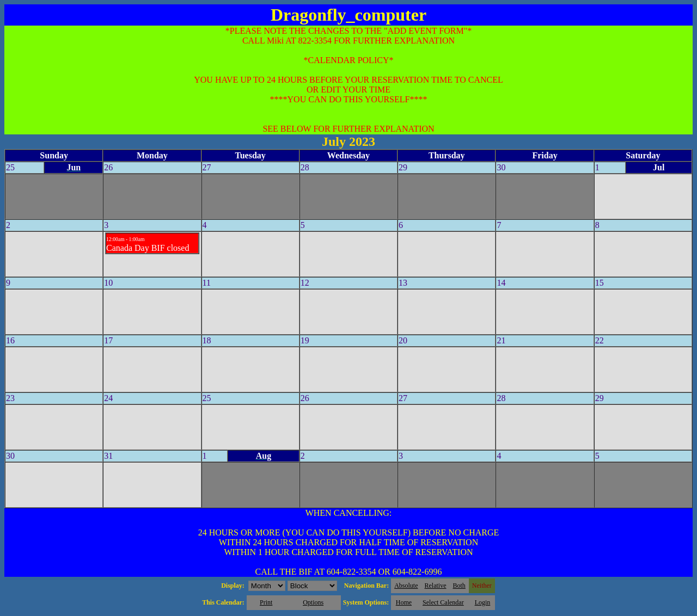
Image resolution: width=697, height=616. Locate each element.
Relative (436, 586)
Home (404, 602)
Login (483, 602)
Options (313, 602)
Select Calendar (443, 602)
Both (459, 586)
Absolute (406, 586)
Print (266, 602)
